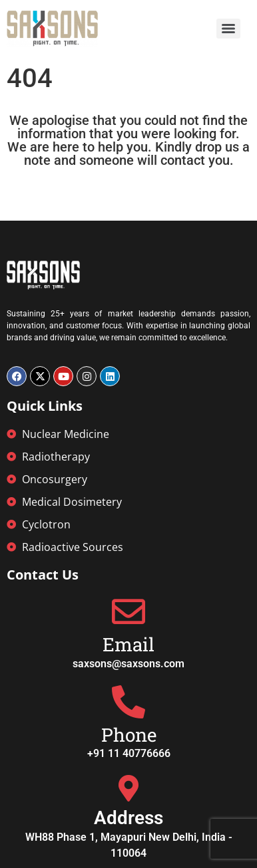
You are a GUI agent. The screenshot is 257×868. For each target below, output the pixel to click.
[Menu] (228, 29)
